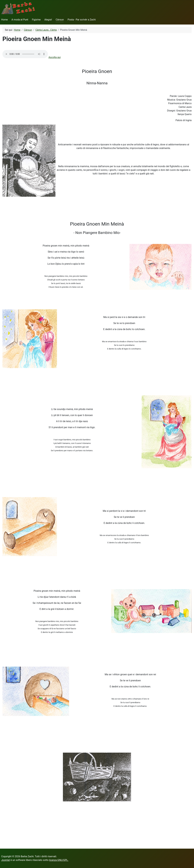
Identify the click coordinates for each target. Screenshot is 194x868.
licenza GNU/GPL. (59, 860)
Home (4, 20)
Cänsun (60, 20)
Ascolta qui (55, 57)
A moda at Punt (20, 20)
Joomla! (6, 860)
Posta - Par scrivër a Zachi (82, 20)
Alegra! (48, 20)
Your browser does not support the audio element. (25, 54)
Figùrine (36, 20)
